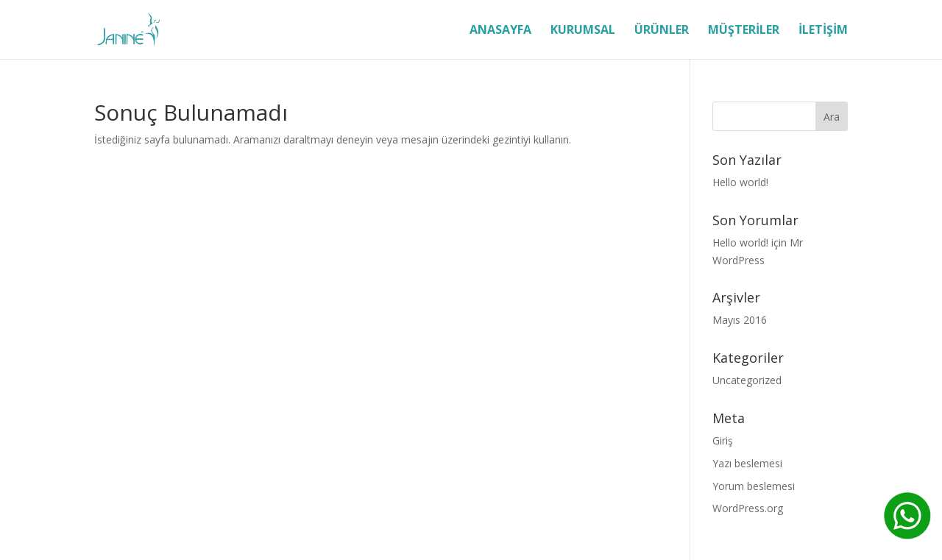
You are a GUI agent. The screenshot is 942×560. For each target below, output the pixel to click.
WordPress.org (748, 508)
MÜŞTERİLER (744, 31)
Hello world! (740, 182)
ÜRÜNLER (662, 31)
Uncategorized (747, 380)
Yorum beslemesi (754, 486)
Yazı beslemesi (747, 463)
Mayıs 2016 (740, 320)
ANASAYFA (500, 31)
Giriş (723, 440)
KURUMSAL (583, 31)
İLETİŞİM (823, 31)
